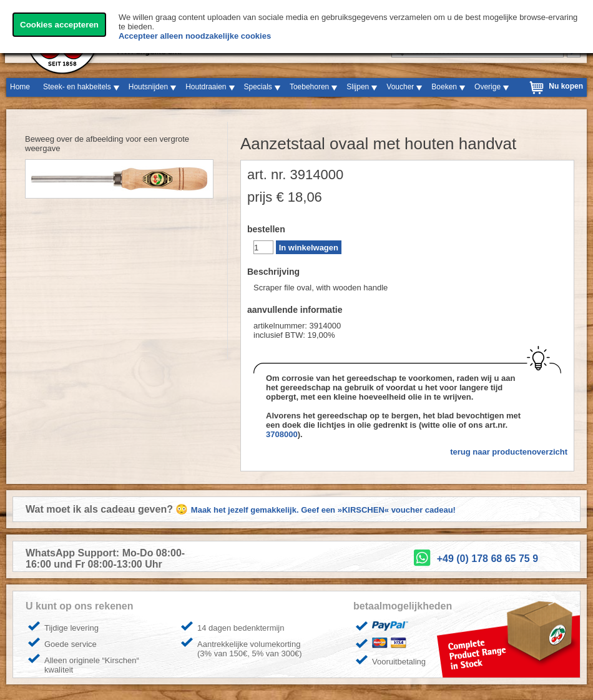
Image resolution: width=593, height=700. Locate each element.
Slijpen (358, 87)
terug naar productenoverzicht (509, 452)
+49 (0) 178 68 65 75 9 (488, 559)
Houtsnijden (148, 87)
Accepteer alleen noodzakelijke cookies (195, 36)
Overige (488, 87)
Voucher (400, 87)
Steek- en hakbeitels (77, 87)
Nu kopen (566, 86)
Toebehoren (309, 87)
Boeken (444, 87)
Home (20, 87)
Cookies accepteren (59, 25)
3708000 (282, 434)
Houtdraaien (206, 87)
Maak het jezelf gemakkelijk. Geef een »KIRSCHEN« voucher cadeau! (323, 510)
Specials (258, 87)
